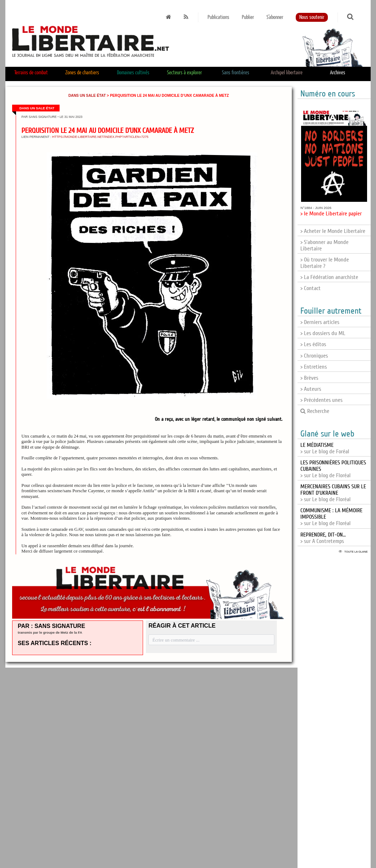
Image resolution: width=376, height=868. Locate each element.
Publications (219, 17)
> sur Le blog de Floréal (333, 493)
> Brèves (309, 378)
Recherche (315, 411)
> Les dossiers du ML (323, 333)
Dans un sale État (87, 96)
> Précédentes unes (321, 400)
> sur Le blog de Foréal (325, 448)
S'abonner (275, 17)
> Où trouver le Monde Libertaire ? (325, 263)
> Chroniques (314, 356)
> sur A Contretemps (323, 538)
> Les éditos (313, 344)
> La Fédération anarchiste (329, 277)
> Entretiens (314, 367)
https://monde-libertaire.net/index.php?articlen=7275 (100, 137)
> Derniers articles (320, 322)
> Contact (311, 288)
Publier (248, 17)
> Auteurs (311, 389)
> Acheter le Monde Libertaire (333, 231)
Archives (338, 73)
